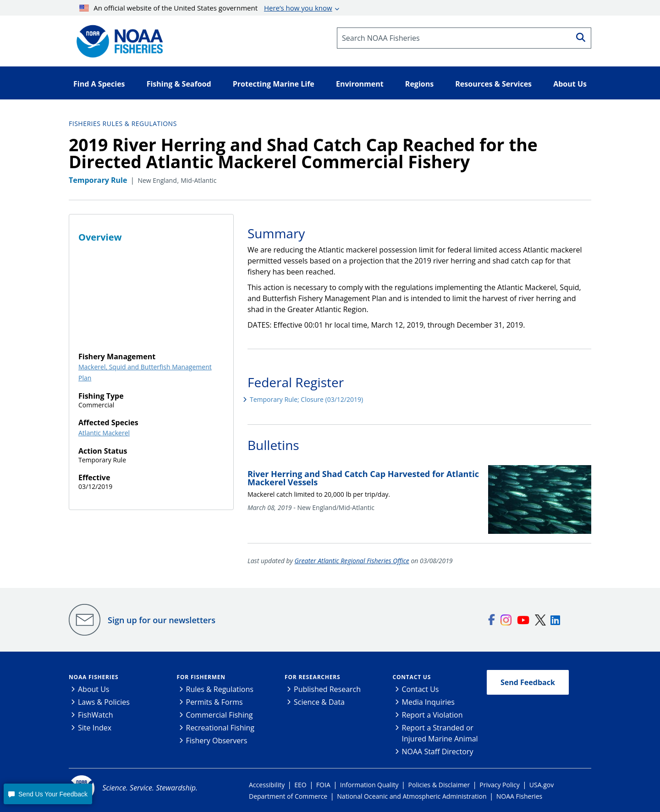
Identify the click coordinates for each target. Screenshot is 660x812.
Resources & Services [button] (493, 84)
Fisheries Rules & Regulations (123, 123)
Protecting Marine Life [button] (274, 84)
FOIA (323, 785)
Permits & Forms (214, 702)
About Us (94, 689)
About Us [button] (570, 84)
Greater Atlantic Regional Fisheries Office (352, 561)
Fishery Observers (217, 741)
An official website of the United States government (206, 8)
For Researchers (312, 677)
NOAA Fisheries (93, 677)
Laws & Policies (104, 702)
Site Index (95, 728)
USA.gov (542, 785)
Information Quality (369, 785)
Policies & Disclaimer (439, 785)
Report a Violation (432, 715)
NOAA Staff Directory (438, 752)
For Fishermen (201, 677)
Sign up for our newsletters (162, 620)
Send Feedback (528, 682)
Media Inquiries (428, 702)
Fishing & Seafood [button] (179, 84)
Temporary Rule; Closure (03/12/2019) (306, 399)
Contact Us (412, 677)
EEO (300, 785)
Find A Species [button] (99, 84)
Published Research (327, 689)
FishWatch (96, 715)
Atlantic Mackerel (104, 433)
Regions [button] (419, 84)
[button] (48, 794)
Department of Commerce (288, 796)
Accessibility (267, 785)
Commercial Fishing (220, 715)
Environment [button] (360, 84)
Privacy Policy (499, 785)
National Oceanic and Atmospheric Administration (412, 796)
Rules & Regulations (220, 689)
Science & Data (319, 702)
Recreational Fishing (220, 728)
